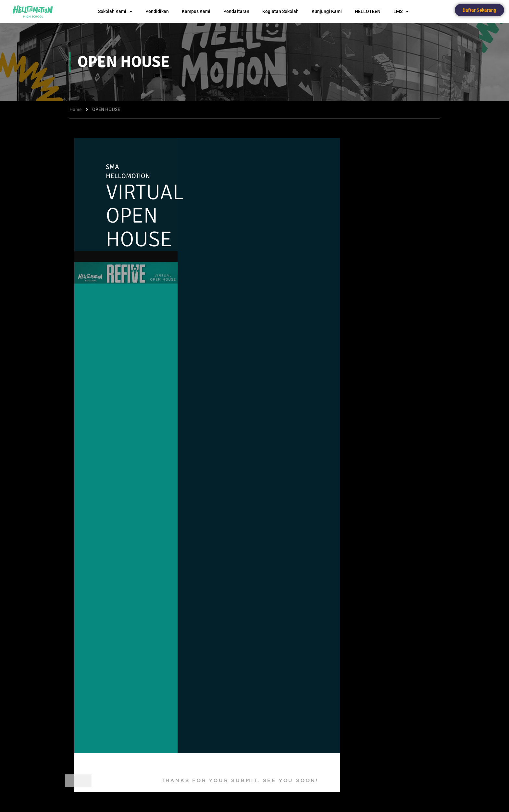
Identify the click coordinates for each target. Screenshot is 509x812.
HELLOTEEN (368, 11)
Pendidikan (157, 11)
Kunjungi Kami (327, 11)
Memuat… (126, 514)
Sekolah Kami (115, 11)
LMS (401, 11)
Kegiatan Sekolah (280, 11)
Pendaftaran (236, 11)
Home (76, 109)
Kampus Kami (196, 11)
